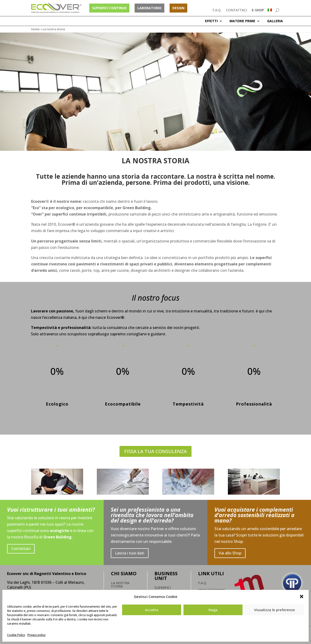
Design (178, 8)
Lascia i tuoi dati (130, 553)
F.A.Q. (217, 10)
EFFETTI (211, 21)
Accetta (152, 610)
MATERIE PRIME (242, 21)
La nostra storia (120, 585)
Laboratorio (149, 8)
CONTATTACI (236, 10)
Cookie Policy (16, 635)
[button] (302, 596)
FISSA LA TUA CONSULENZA (155, 451)
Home (35, 29)
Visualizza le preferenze (275, 610)
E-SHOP (258, 10)
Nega (213, 610)
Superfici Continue (109, 8)
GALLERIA (275, 21)
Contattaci (21, 549)
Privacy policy (36, 635)
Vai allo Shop (230, 553)
